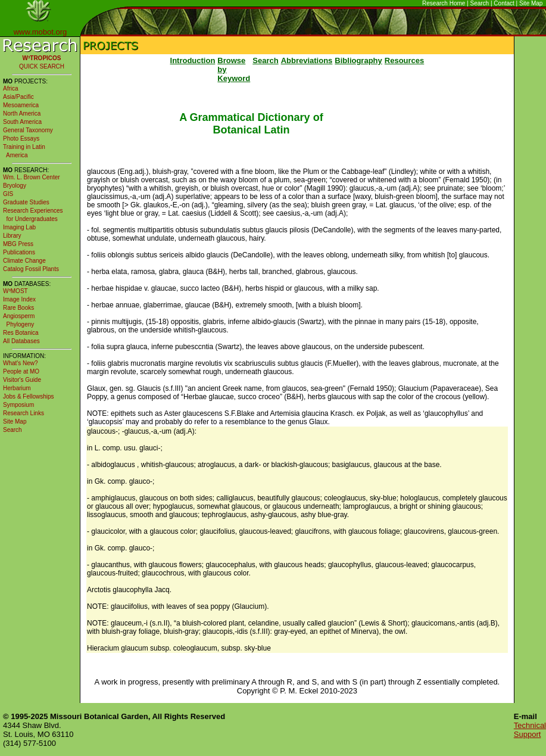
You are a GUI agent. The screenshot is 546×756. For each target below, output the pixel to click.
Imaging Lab (19, 227)
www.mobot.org (40, 32)
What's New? (21, 363)
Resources (404, 60)
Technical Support (530, 730)
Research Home (444, 3)
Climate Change (24, 261)
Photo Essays (21, 139)
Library (12, 236)
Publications (19, 252)
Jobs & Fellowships (29, 396)
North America (22, 113)
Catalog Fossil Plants (31, 269)
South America (22, 122)
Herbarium (17, 388)
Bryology (15, 186)
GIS (8, 194)
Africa (11, 88)
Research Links (24, 413)
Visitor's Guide (22, 380)
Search (480, 3)
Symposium (18, 405)
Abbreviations (307, 60)
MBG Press (18, 244)
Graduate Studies (26, 202)
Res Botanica (21, 333)
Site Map (531, 3)
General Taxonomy (28, 130)
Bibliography (358, 60)
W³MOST (15, 291)
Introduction (193, 60)
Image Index (19, 299)
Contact (504, 3)
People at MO (21, 371)
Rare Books (18, 308)
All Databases (21, 341)
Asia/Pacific (18, 97)
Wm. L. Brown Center (32, 177)
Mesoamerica (21, 105)
